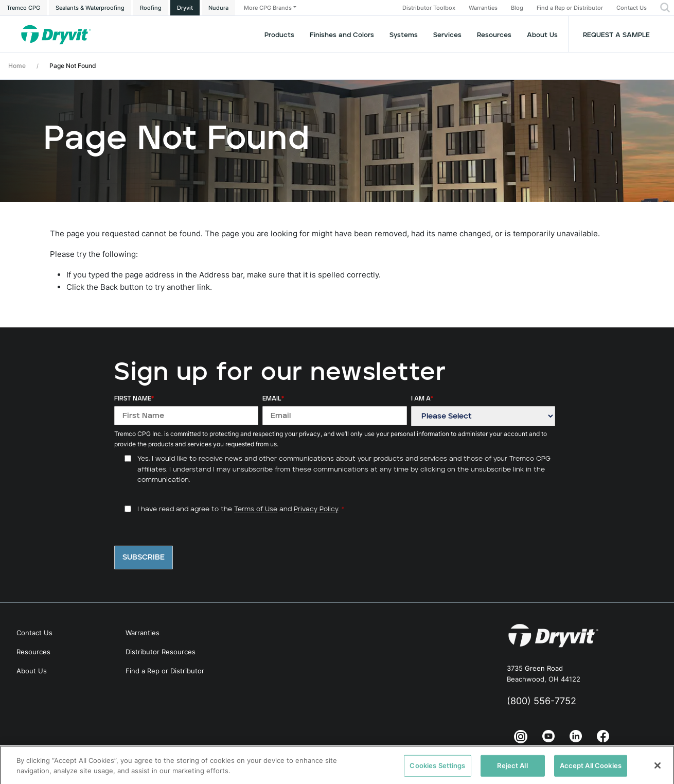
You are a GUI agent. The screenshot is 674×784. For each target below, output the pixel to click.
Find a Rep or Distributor (570, 8)
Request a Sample (616, 35)
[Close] (658, 771)
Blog (517, 8)
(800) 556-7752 (542, 701)
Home (17, 66)
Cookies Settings (437, 771)
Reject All (512, 771)
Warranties (483, 8)
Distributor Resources (161, 652)
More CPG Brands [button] (268, 8)
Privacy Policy (316, 509)
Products (279, 35)
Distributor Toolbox (429, 8)
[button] (665, 8)
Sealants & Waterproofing (90, 8)
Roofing (151, 8)
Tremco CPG (23, 8)
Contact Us (632, 8)
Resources (494, 35)
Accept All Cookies (591, 771)
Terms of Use (256, 509)
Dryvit (185, 8)
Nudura (218, 8)
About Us (542, 35)
